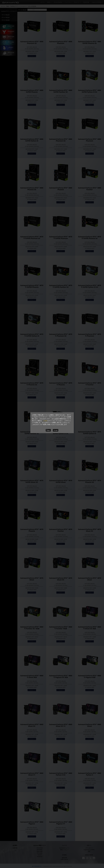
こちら (45, 421)
